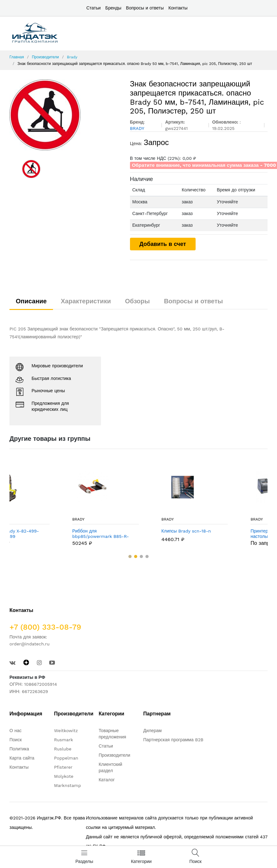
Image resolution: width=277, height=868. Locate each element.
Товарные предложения (112, 734)
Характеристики (86, 301)
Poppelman (66, 758)
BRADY (22, 519)
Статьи (94, 8)
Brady (72, 57)
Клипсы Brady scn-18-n (219, 531)
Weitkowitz (66, 731)
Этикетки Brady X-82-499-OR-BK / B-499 (44, 534)
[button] (130, 556)
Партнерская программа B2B (173, 740)
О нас (15, 731)
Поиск (16, 740)
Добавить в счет (163, 244)
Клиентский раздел (111, 767)
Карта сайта (22, 758)
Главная (17, 57)
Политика (19, 749)
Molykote (64, 776)
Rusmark (63, 740)
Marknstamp (67, 785)
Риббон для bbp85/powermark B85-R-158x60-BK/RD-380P (134, 534)
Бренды (113, 8)
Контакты (178, 8)
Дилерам (152, 731)
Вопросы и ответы (145, 8)
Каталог (107, 780)
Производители (45, 57)
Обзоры (137, 301)
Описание (31, 301)
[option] (65, 115)
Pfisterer (63, 767)
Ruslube (63, 749)
